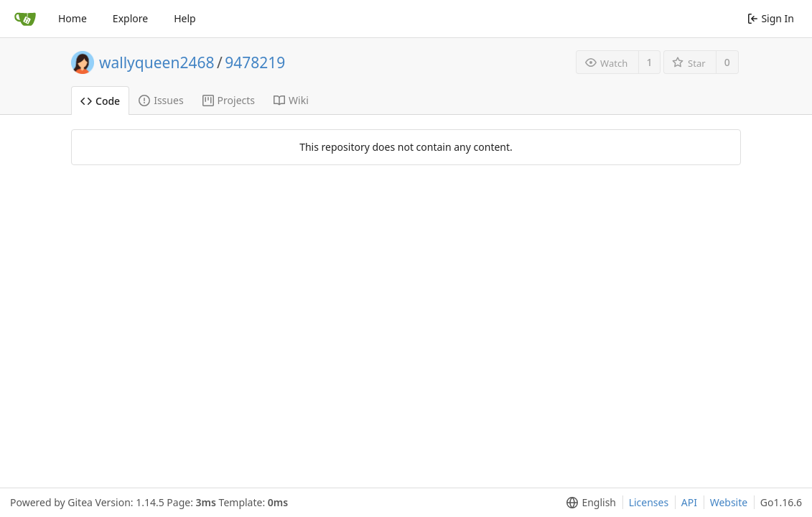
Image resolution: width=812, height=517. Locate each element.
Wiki (291, 100)
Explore (130, 18)
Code (100, 101)
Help (185, 18)
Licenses (649, 502)
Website (729, 502)
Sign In (771, 18)
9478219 (255, 62)
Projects (229, 100)
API (689, 502)
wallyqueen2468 (157, 62)
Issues (161, 100)
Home (73, 18)
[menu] (588, 503)
